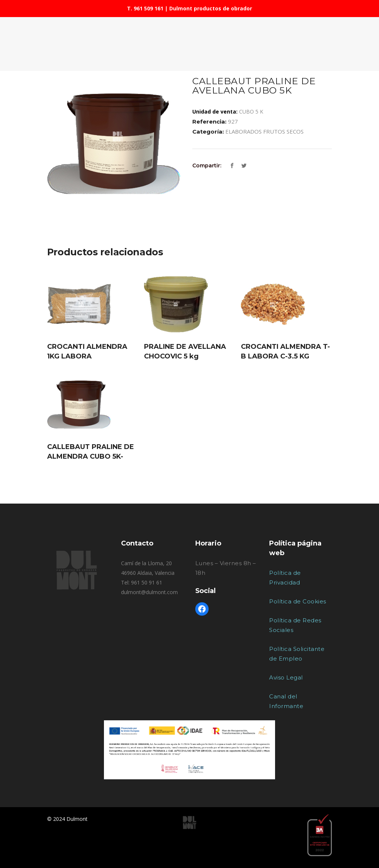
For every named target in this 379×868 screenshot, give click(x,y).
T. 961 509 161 (145, 8)
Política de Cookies (298, 601)
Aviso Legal (286, 677)
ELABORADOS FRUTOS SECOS (264, 131)
